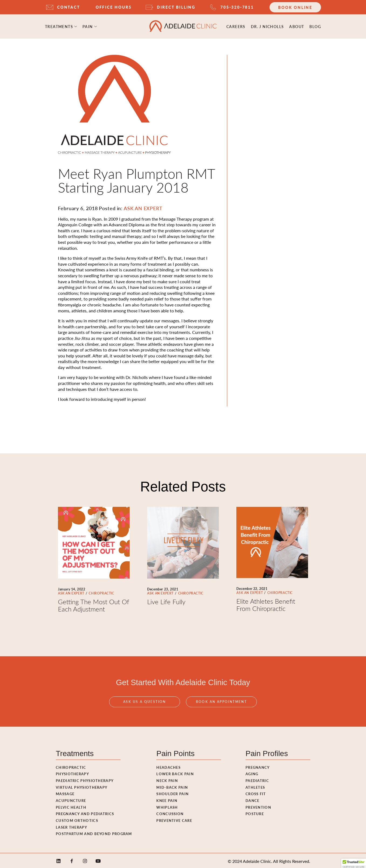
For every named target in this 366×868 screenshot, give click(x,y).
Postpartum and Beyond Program (94, 832)
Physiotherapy (72, 772)
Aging (252, 772)
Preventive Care (174, 819)
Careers (236, 26)
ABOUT (297, 26)
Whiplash (167, 806)
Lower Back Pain (175, 772)
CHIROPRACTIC (101, 592)
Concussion (170, 812)
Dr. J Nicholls (267, 26)
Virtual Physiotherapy (82, 786)
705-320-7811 (237, 7)
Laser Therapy (71, 826)
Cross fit (256, 792)
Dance (253, 799)
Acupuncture (71, 799)
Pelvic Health (71, 806)
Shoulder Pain (172, 792)
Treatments (59, 26)
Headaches (168, 766)
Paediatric (257, 779)
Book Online (295, 7)
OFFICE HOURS (114, 7)
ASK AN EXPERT (71, 592)
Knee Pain (167, 799)
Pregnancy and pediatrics (85, 812)
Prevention (258, 806)
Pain (88, 26)
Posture (255, 812)
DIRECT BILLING (176, 7)
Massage (65, 792)
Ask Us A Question (145, 705)
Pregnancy (258, 766)
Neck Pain (167, 779)
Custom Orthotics (77, 819)
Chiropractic (71, 766)
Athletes (255, 786)
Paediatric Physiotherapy (85, 779)
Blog (315, 26)
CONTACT (69, 7)
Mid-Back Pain (172, 786)
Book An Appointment (222, 705)
